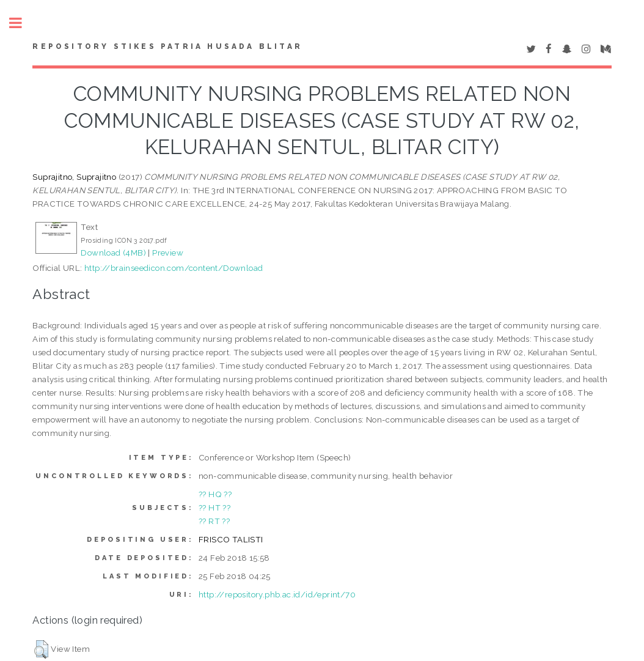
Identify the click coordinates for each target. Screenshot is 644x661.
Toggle (22, 23)
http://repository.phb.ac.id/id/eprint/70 (277, 594)
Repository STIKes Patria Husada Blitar (167, 46)
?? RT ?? (214, 521)
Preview (168, 253)
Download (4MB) (113, 253)
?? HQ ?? (215, 494)
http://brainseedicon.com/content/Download (174, 268)
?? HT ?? (214, 508)
